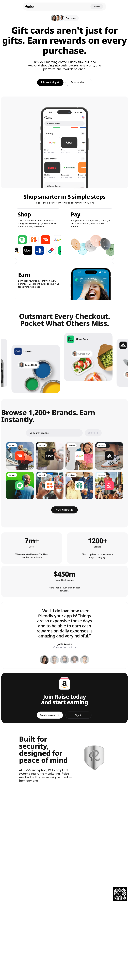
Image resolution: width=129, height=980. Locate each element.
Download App (79, 82)
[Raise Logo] (30, 7)
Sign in (97, 6)
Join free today (50, 82)
